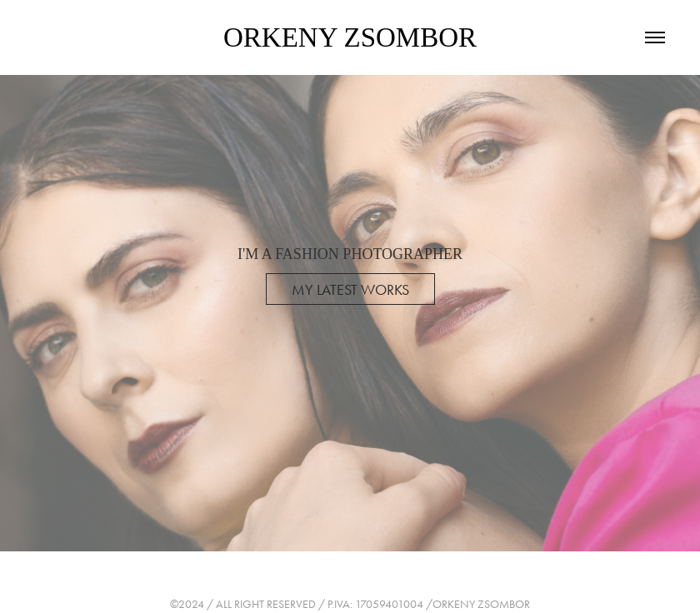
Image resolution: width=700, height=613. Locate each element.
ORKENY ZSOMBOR (350, 37)
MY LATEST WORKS (350, 290)
